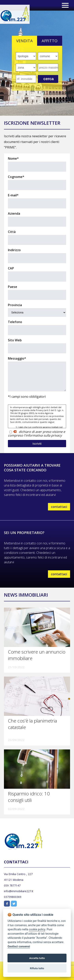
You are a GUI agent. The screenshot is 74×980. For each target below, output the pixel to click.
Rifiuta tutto (37, 968)
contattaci (59, 507)
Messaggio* (17, 358)
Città (12, 232)
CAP (11, 268)
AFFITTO (50, 41)
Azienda (14, 213)
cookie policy (37, 929)
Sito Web (15, 340)
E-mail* (13, 195)
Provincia (15, 305)
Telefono (15, 322)
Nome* (13, 158)
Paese (13, 287)
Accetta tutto (37, 958)
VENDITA (24, 41)
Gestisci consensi (19, 947)
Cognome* (16, 177)
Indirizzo (14, 250)
